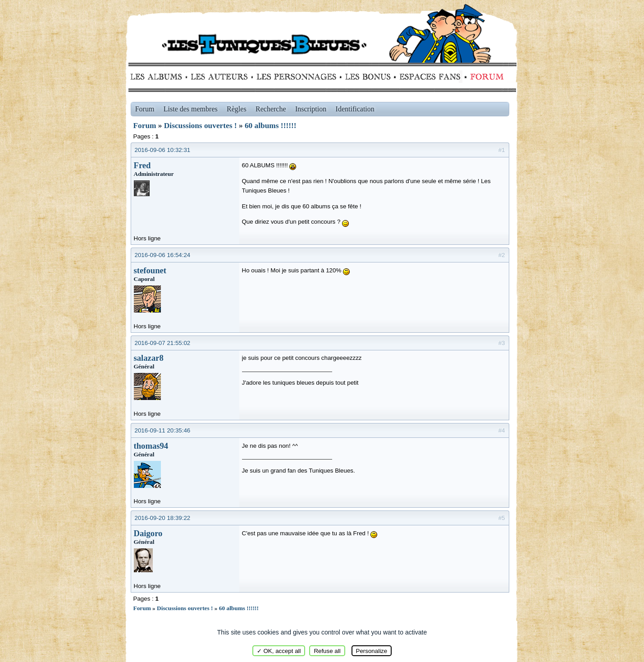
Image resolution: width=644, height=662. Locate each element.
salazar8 (149, 358)
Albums (159, 77)
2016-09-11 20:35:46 (163, 430)
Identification (355, 109)
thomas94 (151, 446)
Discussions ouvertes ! (201, 126)
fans (430, 77)
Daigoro (148, 533)
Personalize (372, 651)
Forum (485, 77)
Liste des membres (191, 109)
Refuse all (327, 651)
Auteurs (222, 77)
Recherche (271, 109)
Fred (142, 165)
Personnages (296, 77)
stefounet (150, 270)
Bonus (367, 77)
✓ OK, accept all (279, 651)
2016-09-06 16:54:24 (163, 255)
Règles (237, 109)
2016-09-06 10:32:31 (163, 150)
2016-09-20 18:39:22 (163, 518)
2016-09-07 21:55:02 (163, 343)
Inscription (311, 109)
